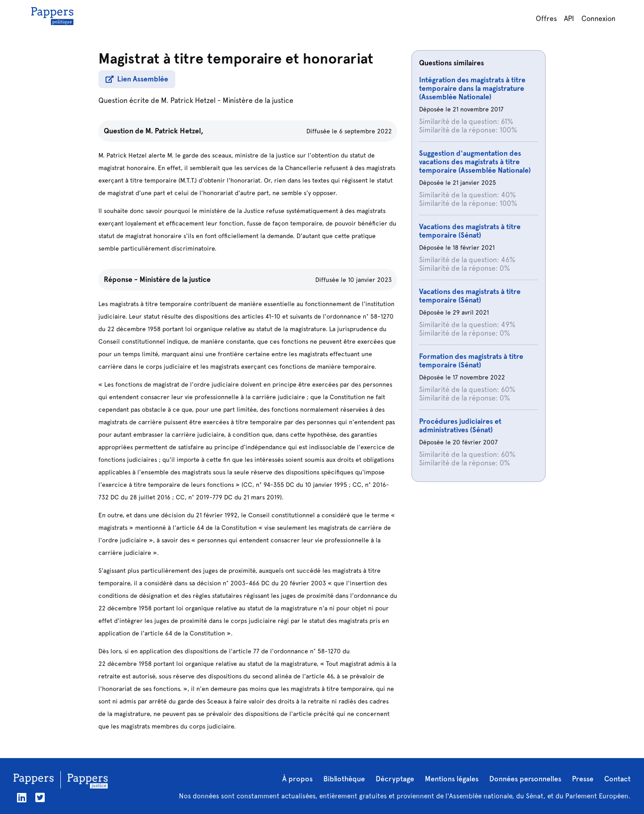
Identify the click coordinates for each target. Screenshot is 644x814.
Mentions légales (452, 779)
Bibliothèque (344, 779)
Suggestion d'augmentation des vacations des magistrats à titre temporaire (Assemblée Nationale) (475, 162)
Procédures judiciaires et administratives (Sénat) (460, 426)
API (569, 19)
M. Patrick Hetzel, (174, 131)
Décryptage (395, 779)
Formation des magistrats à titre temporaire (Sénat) (471, 361)
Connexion (598, 19)
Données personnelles (525, 779)
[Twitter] (40, 798)
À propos (297, 779)
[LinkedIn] (22, 798)
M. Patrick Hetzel (188, 100)
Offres (546, 19)
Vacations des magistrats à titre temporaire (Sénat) (470, 231)
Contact (617, 779)
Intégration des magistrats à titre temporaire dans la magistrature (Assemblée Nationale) (472, 88)
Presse (583, 779)
